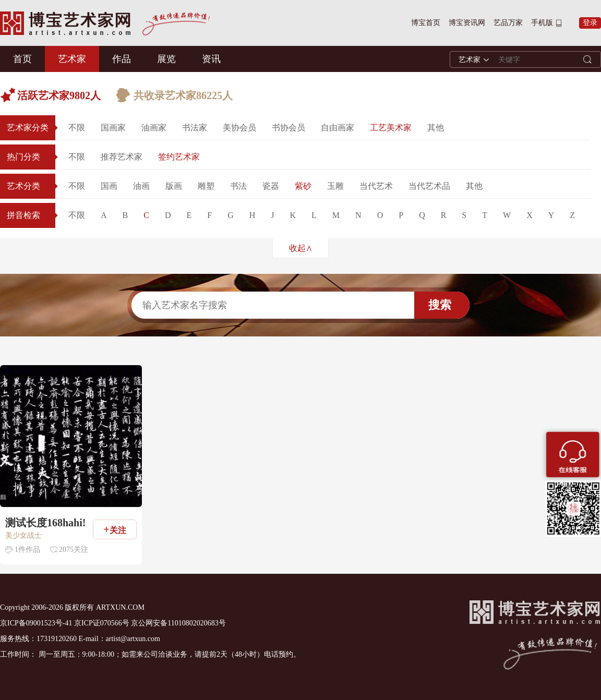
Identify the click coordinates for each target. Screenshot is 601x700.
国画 (109, 186)
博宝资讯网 (467, 23)
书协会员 (289, 128)
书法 (238, 186)
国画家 (113, 128)
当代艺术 (376, 186)
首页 (22, 59)
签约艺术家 (179, 157)
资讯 (211, 59)
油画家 (154, 128)
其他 (436, 128)
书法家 (195, 128)
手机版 (542, 23)
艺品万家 (508, 23)
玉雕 (335, 186)
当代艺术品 (429, 186)
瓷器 (271, 186)
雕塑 (206, 186)
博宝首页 (426, 23)
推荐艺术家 (122, 157)
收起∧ (301, 248)
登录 (590, 23)
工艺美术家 (391, 128)
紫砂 (303, 186)
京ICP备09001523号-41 (36, 623)
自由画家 (338, 128)
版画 (174, 186)
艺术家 (72, 59)
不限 (77, 128)
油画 (141, 186)
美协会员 (239, 128)
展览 (166, 59)
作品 (122, 59)
